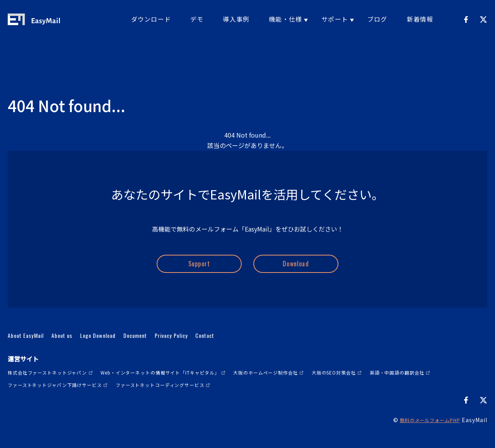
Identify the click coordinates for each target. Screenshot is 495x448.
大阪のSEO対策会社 (390, 384)
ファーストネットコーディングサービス (264, 396)
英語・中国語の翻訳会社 (40, 396)
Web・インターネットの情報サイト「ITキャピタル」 (187, 384)
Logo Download (120, 346)
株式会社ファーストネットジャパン (54, 384)
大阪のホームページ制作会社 (311, 384)
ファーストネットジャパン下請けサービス (142, 396)
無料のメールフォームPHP (425, 431)
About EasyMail (31, 346)
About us (75, 346)
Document (165, 346)
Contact (252, 346)
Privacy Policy (210, 346)
